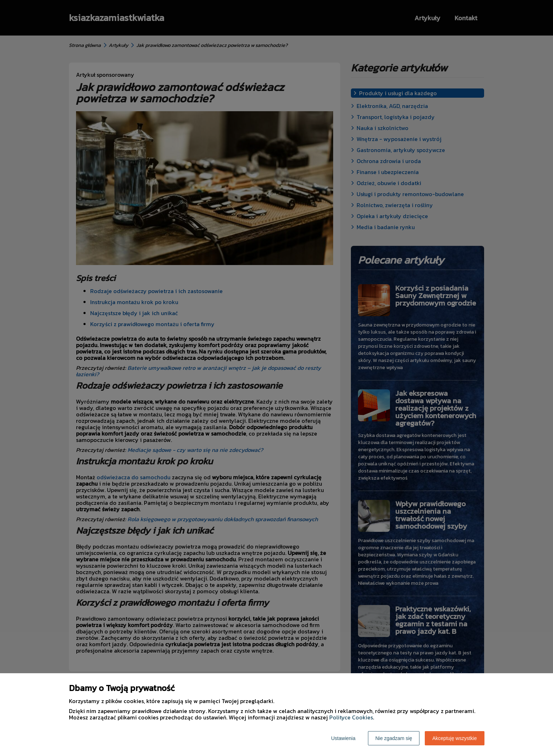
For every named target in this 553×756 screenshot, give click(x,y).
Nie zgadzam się (394, 738)
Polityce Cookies (351, 717)
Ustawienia (343, 738)
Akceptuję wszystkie (454, 738)
